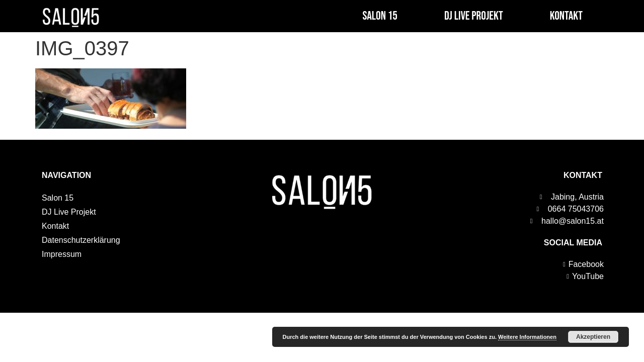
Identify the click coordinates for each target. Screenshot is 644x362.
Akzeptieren (593, 337)
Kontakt (566, 16)
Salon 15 (380, 16)
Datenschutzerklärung (81, 240)
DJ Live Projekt (474, 16)
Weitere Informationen (527, 337)
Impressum (62, 254)
